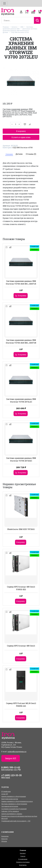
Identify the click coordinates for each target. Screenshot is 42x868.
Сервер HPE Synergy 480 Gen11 (21, 646)
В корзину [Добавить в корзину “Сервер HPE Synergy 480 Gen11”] (21, 659)
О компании (23, 859)
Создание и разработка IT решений (14, 809)
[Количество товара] (16, 124)
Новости (4, 839)
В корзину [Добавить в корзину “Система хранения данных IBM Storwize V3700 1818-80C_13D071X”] (22, 296)
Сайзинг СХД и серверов (10, 811)
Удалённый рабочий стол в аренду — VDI (16, 821)
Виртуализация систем (10, 799)
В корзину (21, 131)
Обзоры (4, 841)
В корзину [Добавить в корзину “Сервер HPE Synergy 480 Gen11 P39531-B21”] (21, 601)
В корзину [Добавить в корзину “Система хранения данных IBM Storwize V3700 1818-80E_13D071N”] (22, 355)
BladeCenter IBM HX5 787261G (21, 529)
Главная (6, 27)
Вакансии (5, 836)
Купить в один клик (21, 137)
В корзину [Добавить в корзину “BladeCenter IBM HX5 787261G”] (21, 542)
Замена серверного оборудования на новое (17, 801)
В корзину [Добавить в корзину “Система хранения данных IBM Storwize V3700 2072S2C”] (22, 473)
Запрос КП (11, 758)
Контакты (23, 865)
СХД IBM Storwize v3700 (20, 32)
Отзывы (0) (31, 154)
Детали (19, 154)
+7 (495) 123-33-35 (11, 775)
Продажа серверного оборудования (14, 804)
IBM (22, 27)
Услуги (23, 856)
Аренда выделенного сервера (12, 814)
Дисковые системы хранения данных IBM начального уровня (20, 31)
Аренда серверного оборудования (14, 796)
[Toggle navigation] (4, 3)
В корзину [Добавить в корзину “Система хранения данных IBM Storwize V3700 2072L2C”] (22, 414)
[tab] (9, 154)
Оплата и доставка (23, 862)
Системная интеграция (10, 806)
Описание (9, 154)
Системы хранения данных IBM (18, 28)
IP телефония (6, 791)
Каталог (15, 27)
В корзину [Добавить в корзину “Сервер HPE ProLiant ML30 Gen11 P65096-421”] (21, 718)
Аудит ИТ (5, 794)
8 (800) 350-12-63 (11, 767)
